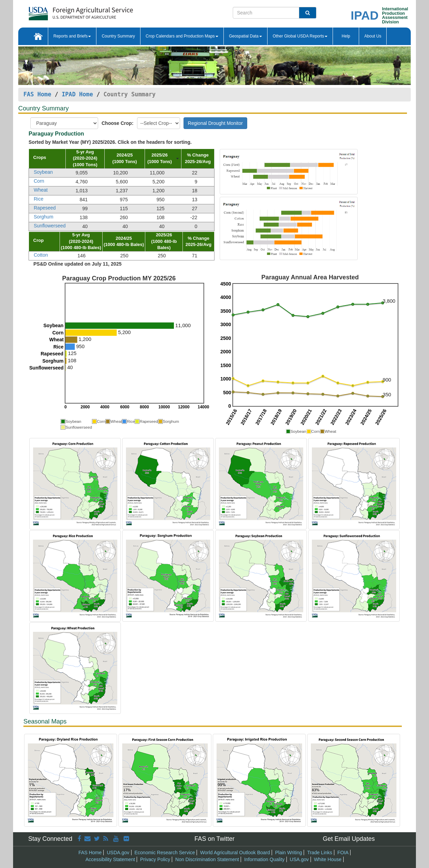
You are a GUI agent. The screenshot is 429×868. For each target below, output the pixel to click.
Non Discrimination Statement (207, 859)
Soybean (43, 172)
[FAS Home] (81, 11)
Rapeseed (45, 208)
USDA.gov (118, 853)
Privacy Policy (155, 859)
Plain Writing (289, 853)
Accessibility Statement (110, 859)
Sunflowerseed (50, 226)
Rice (39, 199)
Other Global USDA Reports (300, 36)
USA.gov (299, 859)
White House (328, 859)
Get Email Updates (349, 839)
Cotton (41, 255)
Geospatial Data (245, 36)
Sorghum (44, 217)
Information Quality (264, 859)
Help (346, 36)
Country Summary (118, 36)
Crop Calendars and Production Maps (182, 36)
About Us (373, 36)
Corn (39, 181)
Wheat (41, 190)
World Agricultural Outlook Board (235, 853)
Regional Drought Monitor (216, 123)
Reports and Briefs (72, 36)
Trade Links (320, 853)
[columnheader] (47, 159)
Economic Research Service (165, 853)
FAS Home (37, 94)
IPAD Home (77, 94)
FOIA (343, 853)
